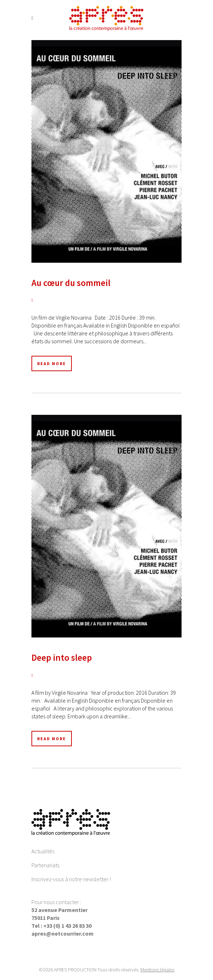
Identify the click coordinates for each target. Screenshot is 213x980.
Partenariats (45, 865)
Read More (52, 363)
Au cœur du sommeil (71, 283)
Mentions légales (157, 970)
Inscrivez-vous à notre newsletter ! (71, 879)
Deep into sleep (62, 658)
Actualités (43, 851)
